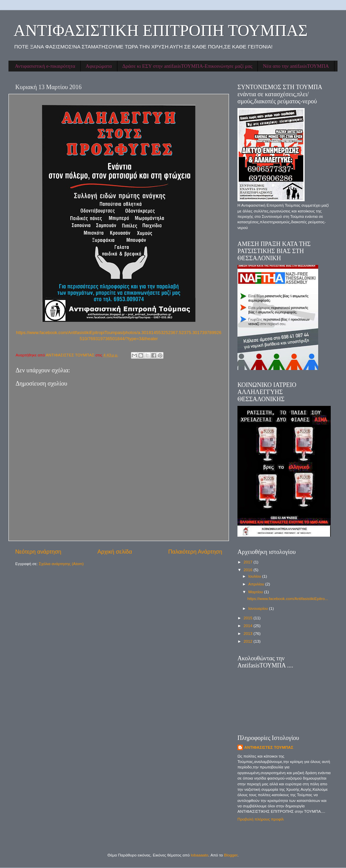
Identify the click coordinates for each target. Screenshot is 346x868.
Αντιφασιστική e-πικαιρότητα (45, 66)
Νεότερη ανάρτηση (38, 552)
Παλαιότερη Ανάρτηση (195, 552)
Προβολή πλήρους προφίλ (261, 819)
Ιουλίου (255, 576)
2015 (248, 618)
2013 (248, 633)
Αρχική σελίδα (115, 552)
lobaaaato (200, 855)
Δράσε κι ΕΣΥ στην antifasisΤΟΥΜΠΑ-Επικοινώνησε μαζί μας (187, 66)
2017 (248, 562)
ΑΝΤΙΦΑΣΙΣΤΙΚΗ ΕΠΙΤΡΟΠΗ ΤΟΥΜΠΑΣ (161, 30)
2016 (248, 570)
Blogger (231, 855)
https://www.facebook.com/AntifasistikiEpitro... (288, 598)
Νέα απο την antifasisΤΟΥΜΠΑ (296, 66)
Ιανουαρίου (259, 608)
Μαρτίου (256, 592)
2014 (248, 626)
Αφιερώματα (99, 66)
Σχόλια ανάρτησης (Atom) (61, 564)
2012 (248, 641)
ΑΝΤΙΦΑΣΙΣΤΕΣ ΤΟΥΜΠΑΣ (269, 747)
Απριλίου (257, 584)
